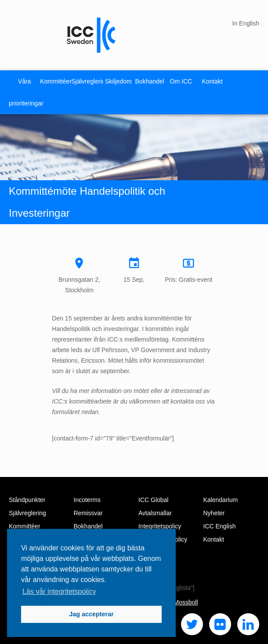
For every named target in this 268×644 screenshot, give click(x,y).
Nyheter (214, 513)
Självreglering (87, 81)
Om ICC (181, 81)
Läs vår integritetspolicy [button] (59, 591)
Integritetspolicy (160, 526)
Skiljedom (118, 81)
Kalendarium (221, 500)
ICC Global (153, 500)
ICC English (220, 526)
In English (246, 23)
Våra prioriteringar (24, 92)
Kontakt (212, 81)
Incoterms (87, 500)
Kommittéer (56, 81)
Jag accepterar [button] (91, 614)
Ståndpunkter (27, 500)
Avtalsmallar (155, 513)
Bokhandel (150, 81)
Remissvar (88, 513)
